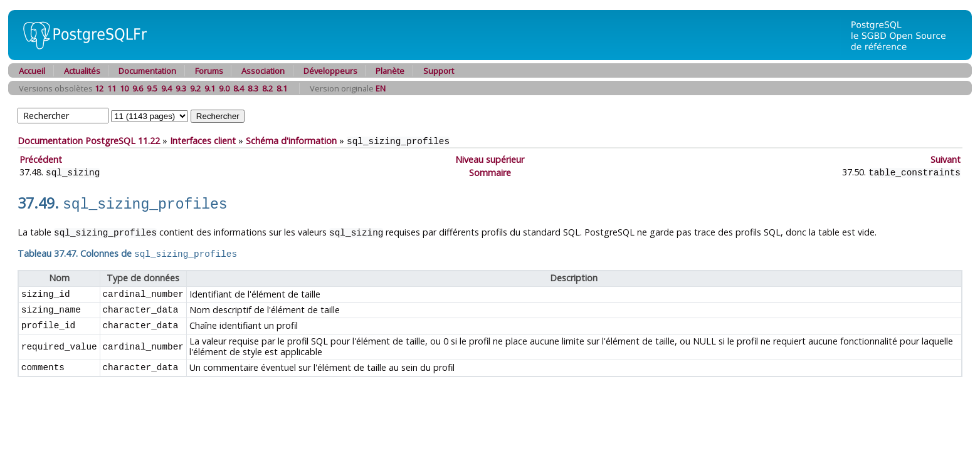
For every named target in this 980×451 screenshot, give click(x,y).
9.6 (138, 88)
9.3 (181, 88)
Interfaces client (203, 141)
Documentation (147, 71)
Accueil (32, 71)
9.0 (224, 88)
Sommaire (490, 171)
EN (381, 88)
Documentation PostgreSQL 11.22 (89, 141)
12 (99, 88)
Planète (390, 71)
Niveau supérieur (490, 159)
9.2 (195, 88)
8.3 (253, 88)
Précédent (41, 159)
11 (112, 88)
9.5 (152, 88)
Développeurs (330, 71)
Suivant (946, 159)
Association (263, 71)
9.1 (210, 88)
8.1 (282, 88)
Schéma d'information (291, 141)
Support (439, 71)
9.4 (166, 88)
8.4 (239, 88)
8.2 (267, 88)
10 (124, 88)
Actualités (82, 71)
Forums (209, 71)
